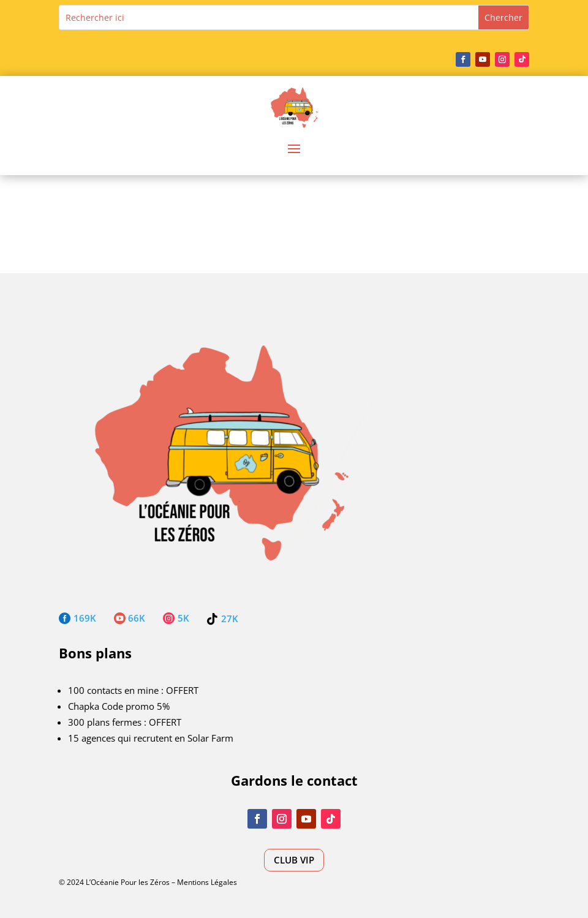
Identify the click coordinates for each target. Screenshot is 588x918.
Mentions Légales (207, 882)
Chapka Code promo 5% (119, 706)
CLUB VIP (294, 860)
